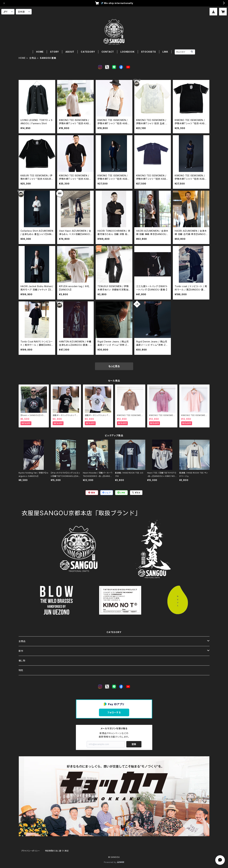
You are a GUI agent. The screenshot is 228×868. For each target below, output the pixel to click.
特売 (21, 670)
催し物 (22, 661)
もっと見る (114, 366)
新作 (21, 651)
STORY (54, 52)
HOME (40, 52)
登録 (134, 744)
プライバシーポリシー (31, 851)
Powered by (114, 862)
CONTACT (108, 52)
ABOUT (70, 52)
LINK (165, 52)
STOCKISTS (149, 52)
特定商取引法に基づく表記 (57, 851)
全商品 (33, 58)
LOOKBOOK (127, 52)
